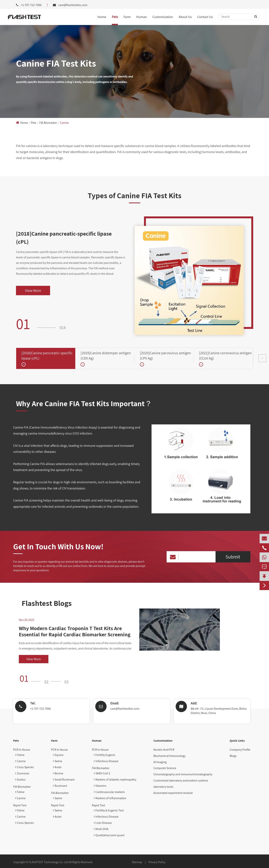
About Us (185, 17)
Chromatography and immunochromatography (183, 774)
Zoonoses (22, 773)
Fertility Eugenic (105, 755)
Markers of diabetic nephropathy (115, 780)
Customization (163, 17)
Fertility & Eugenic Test (109, 810)
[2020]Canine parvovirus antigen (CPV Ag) (165, 356)
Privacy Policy (157, 862)
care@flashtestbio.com (73, 5)
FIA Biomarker (48, 123)
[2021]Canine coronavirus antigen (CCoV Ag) (225, 356)
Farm (127, 17)
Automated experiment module (173, 793)
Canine (64, 123)
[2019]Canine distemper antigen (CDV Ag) (106, 356)
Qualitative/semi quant (109, 835)
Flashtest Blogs (47, 603)
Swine (58, 761)
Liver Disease (103, 823)
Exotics (20, 780)
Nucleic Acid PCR (164, 750)
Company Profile (240, 750)
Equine (58, 755)
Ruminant (60, 786)
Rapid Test (20, 805)
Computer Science (165, 768)
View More (33, 291)
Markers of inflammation (110, 798)
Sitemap (137, 862)
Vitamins (100, 786)
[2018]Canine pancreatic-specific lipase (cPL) (64, 238)
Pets (115, 17)
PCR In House (22, 750)
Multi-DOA (101, 829)
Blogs (233, 756)
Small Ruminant (64, 780)
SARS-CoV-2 (102, 773)
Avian (57, 767)
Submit (233, 557)
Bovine (58, 773)
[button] (262, 358)
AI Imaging (160, 762)
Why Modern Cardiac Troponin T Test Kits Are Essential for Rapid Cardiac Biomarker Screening (75, 631)
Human (142, 17)
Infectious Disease (106, 761)
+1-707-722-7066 (40, 709)
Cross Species (24, 767)
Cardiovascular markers (109, 792)
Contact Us (205, 17)
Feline (20, 755)
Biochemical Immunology (169, 756)
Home (102, 17)
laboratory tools (163, 787)
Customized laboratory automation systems (181, 780)
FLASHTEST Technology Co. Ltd (48, 862)
